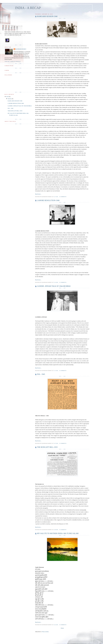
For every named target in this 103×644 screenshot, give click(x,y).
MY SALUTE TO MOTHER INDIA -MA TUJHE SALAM (58, 533)
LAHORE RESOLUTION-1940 (48, 200)
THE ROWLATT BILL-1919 (47, 447)
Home (62, 628)
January (10, 99)
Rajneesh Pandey (21, 49)
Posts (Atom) (45, 632)
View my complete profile (13, 61)
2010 (7, 97)
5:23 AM (56, 282)
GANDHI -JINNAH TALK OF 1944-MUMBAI (54, 286)
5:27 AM (56, 197)
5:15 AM (56, 371)
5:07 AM (56, 443)
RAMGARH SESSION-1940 (47, 16)
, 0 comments (62, 197)
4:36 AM (56, 530)
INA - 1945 (41, 374)
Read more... (38, 194)
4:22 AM (56, 625)
